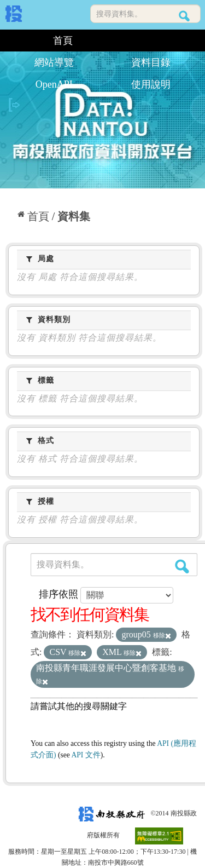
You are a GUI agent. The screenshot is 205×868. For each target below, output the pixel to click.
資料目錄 (151, 62)
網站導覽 (54, 62)
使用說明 (151, 84)
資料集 (74, 216)
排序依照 (58, 594)
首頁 (63, 41)
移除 (162, 635)
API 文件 (86, 755)
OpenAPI (54, 84)
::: (10, 41)
